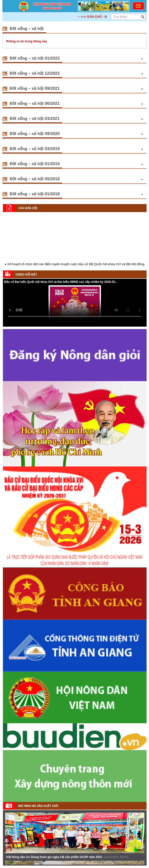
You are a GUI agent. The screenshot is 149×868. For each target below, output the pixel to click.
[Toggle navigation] (138, 6)
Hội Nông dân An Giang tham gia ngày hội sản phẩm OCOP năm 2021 (67, 857)
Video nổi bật (26, 275)
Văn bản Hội (28, 208)
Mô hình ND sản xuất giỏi (38, 806)
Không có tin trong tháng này (27, 41)
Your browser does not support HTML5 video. (75, 304)
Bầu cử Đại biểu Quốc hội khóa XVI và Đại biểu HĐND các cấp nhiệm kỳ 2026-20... (61, 282)
